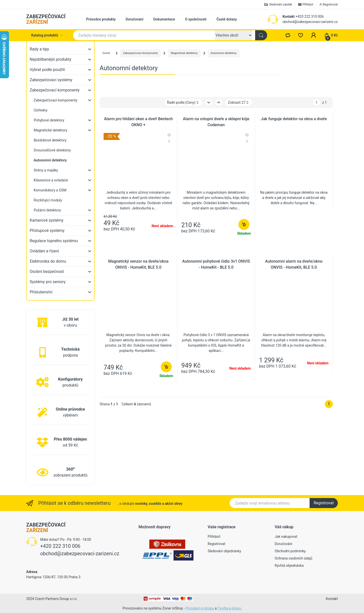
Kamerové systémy (47, 220)
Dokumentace (164, 19)
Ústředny (41, 110)
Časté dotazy (227, 19)
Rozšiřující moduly (48, 200)
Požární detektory (47, 210)
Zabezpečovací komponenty (55, 90)
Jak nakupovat (286, 537)
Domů (106, 53)
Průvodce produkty (101, 19)
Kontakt (288, 16)
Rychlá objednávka (289, 566)
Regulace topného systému (54, 241)
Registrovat (324, 503)
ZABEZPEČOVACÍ (46, 19)
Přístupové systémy (47, 231)
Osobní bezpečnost (47, 272)
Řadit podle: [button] (183, 103)
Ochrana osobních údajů (293, 558)
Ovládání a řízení (44, 251)
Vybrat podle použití (47, 70)
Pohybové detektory (49, 120)
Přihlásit (214, 537)
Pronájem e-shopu (200, 608)
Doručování (134, 19)
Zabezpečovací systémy (51, 80)
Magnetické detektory (50, 130)
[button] (314, 35)
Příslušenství (41, 292)
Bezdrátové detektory (50, 140)
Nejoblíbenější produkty (51, 59)
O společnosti (196, 19)
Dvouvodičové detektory (52, 150)
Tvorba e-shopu (229, 608)
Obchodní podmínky (290, 551)
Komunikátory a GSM (50, 190)
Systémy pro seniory (48, 282)
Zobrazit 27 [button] (239, 103)
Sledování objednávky (224, 551)
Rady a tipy (39, 49)
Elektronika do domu (48, 261)
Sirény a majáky (46, 170)
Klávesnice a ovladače (51, 180)
